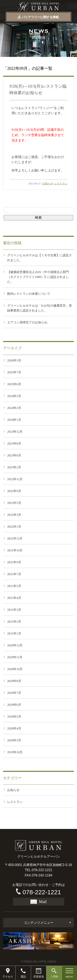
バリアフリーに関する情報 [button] (38, 17)
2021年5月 (14, 586)
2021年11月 (15, 539)
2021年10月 (15, 550)
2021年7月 (14, 574)
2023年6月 (14, 455)
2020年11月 (15, 657)
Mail (39, 902)
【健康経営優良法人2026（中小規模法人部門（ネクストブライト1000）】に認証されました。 (38, 277)
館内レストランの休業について (29, 294)
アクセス (8, 977)
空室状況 (39, 977)
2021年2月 (14, 622)
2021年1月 (14, 633)
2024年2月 (14, 408)
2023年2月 (14, 467)
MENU (69, 977)
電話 (23, 977)
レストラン (61, 183)
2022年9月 (14, 491)
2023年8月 (14, 444)
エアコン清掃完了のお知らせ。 (29, 322)
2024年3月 (14, 396)
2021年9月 (14, 562)
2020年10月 (15, 669)
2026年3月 (14, 360)
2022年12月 (15, 479)
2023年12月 (15, 432)
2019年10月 (15, 752)
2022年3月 (14, 515)
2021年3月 (14, 610)
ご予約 (54, 977)
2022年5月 (14, 503)
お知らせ (48, 183)
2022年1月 (14, 527)
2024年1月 (14, 420)
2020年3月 (14, 740)
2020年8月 (14, 681)
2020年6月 (14, 705)
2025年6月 (14, 384)
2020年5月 (14, 717)
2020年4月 (14, 728)
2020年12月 (15, 645)
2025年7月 (14, 372)
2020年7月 (14, 693)
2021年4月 (14, 598)
